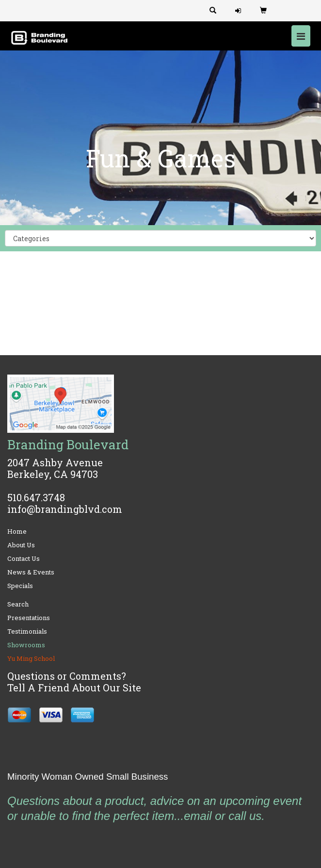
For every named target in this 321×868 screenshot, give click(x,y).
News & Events (31, 572)
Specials (20, 586)
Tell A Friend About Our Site (74, 688)
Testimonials (27, 631)
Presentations (29, 618)
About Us (21, 545)
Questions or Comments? (67, 676)
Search (18, 604)
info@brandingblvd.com (65, 509)
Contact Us (24, 558)
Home (17, 531)
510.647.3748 (36, 497)
